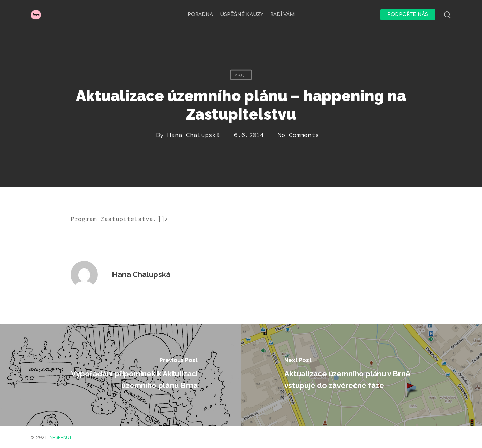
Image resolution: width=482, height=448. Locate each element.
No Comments (298, 135)
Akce (241, 75)
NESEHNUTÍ (62, 437)
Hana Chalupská (194, 135)
